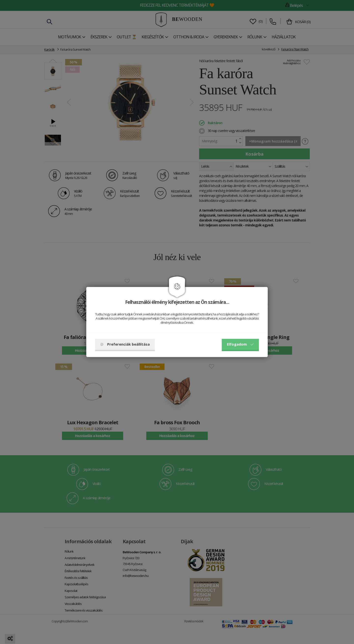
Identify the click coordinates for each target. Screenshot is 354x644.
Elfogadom (240, 344)
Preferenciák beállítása (125, 344)
